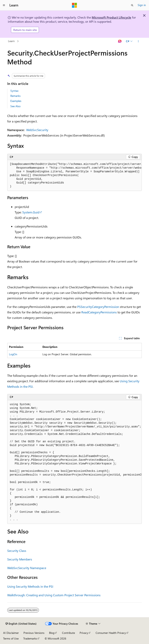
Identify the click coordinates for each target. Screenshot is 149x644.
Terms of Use (11, 638)
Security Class (17, 551)
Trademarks (30, 638)
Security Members (20, 559)
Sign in (142, 5)
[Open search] (132, 5)
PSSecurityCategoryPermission (98, 307)
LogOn (13, 354)
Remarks (15, 96)
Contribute (68, 633)
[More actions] (138, 41)
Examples (16, 101)
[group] (74, 175)
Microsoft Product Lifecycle (111, 17)
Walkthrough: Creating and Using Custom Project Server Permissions (54, 595)
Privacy (84, 633)
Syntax (14, 91)
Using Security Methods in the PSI (30, 586)
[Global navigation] (4, 5)
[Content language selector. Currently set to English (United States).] (21, 624)
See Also (15, 106)
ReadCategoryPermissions (99, 312)
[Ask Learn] (120, 41)
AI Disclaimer (11, 633)
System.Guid (31, 212)
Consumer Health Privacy (111, 633)
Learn (11, 41)
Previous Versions (34, 633)
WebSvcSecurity (37, 130)
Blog (52, 633)
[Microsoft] (74, 5)
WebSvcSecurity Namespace (27, 568)
